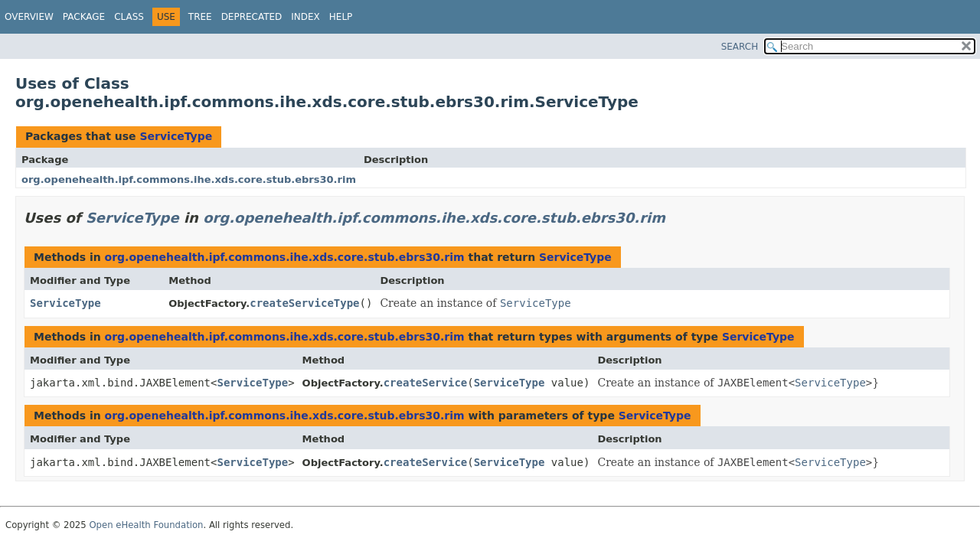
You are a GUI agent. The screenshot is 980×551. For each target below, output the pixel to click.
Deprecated (252, 17)
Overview (29, 17)
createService (426, 383)
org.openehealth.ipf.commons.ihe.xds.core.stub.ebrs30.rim (189, 179)
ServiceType (176, 136)
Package (84, 17)
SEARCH (740, 47)
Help (341, 17)
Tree (200, 17)
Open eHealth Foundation (146, 525)
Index (305, 17)
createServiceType (304, 303)
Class (129, 17)
